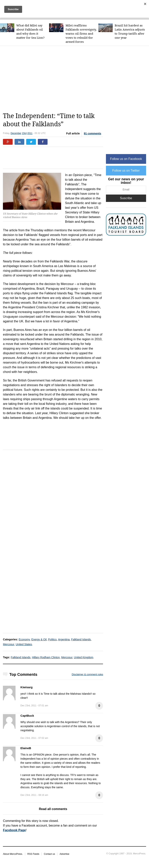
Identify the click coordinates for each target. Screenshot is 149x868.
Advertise (64, 854)
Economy (24, 639)
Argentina (64, 639)
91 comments (92, 133)
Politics (52, 639)
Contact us (49, 854)
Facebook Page (14, 830)
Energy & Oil (39, 639)
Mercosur (9, 644)
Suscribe (126, 198)
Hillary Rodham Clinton (46, 657)
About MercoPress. (13, 854)
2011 (30, 133)
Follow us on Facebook (126, 159)
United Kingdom (84, 657)
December (16, 133)
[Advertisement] (76, 79)
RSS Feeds (33, 854)
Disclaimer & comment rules (87, 674)
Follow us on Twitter (126, 171)
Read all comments (53, 809)
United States (24, 644)
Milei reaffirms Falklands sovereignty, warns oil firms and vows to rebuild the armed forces (81, 34)
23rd (24, 133)
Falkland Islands (81, 639)
